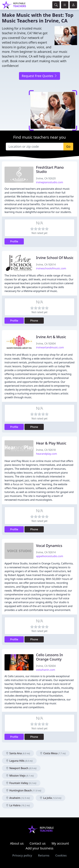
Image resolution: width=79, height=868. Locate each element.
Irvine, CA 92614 (46, 265)
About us (17, 843)
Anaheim (18, 798)
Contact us (38, 843)
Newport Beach (21, 768)
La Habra (18, 805)
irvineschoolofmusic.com (51, 268)
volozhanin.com (46, 670)
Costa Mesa (53, 753)
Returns (44, 855)
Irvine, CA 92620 (46, 178)
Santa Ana (18, 753)
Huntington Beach (24, 790)
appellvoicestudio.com (50, 556)
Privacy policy (22, 855)
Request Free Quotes (39, 76)
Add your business (39, 848)
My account (60, 843)
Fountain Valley (21, 783)
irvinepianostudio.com (50, 182)
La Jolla (51, 798)
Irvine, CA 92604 (46, 344)
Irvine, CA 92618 (46, 450)
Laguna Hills (19, 761)
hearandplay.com (46, 454)
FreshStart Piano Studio (50, 169)
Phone (34, 321)
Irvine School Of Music (55, 258)
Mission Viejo (20, 776)
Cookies (61, 855)
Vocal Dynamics (49, 546)
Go (68, 146)
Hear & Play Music (51, 443)
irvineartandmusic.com (50, 347)
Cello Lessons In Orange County (50, 657)
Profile (14, 241)
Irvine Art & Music (51, 337)
